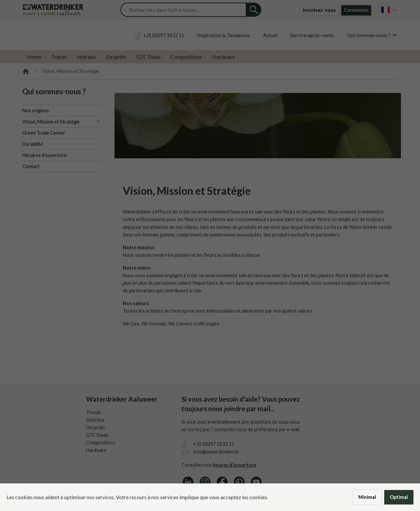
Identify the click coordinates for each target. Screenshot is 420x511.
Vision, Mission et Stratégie (51, 122)
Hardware (223, 57)
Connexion (356, 10)
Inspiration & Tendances (224, 35)
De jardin (116, 57)
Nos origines (36, 111)
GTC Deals (148, 57)
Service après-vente (312, 35)
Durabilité (33, 144)
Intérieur (86, 57)
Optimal (399, 497)
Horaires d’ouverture (44, 155)
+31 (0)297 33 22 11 (214, 444)
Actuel (270, 35)
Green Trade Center (44, 133)
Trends (59, 57)
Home (34, 57)
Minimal (367, 497)
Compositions (186, 57)
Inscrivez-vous (319, 10)
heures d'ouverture (235, 465)
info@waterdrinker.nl (216, 452)
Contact (31, 166)
